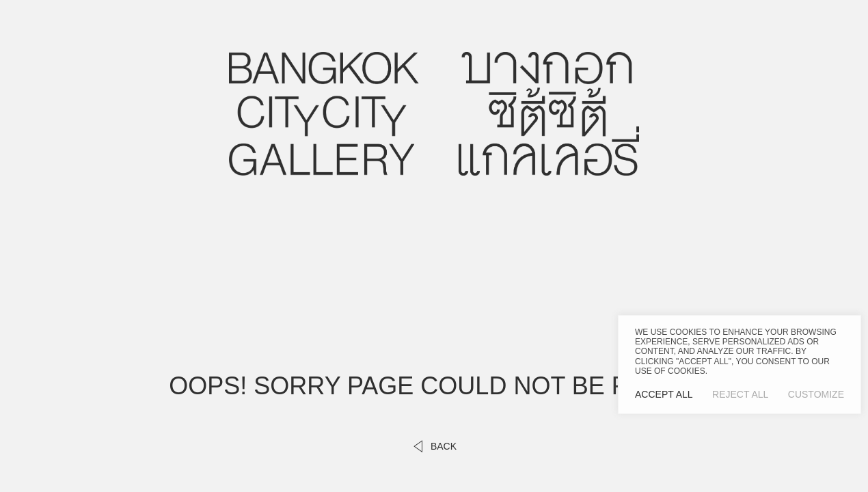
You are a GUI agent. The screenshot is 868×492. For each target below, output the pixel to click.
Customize (816, 394)
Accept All (664, 394)
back (434, 446)
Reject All (740, 394)
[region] (740, 365)
